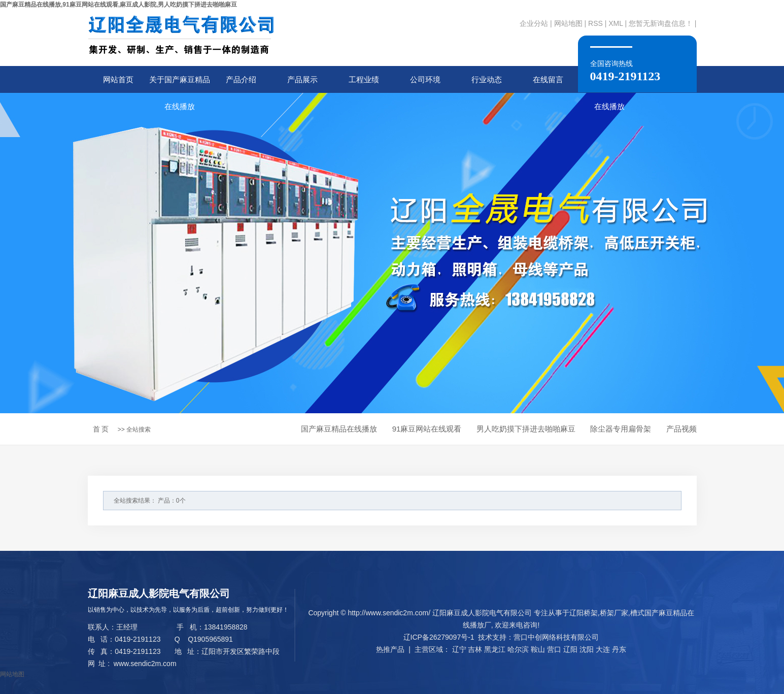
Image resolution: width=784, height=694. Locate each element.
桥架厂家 (614, 613)
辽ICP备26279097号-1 (439, 637)
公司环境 (425, 79)
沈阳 (587, 649)
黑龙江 (495, 649)
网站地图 (568, 23)
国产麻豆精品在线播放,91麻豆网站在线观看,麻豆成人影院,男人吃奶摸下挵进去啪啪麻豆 (118, 5)
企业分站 (534, 23)
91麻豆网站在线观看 (427, 429)
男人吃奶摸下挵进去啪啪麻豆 (526, 429)
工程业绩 (364, 79)
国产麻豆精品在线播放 (339, 429)
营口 (554, 649)
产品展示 (302, 79)
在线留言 (548, 79)
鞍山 (538, 649)
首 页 (101, 429)
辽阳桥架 (584, 613)
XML (616, 23)
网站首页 (118, 79)
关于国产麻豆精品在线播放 (180, 84)
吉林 (475, 649)
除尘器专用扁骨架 (621, 429)
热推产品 (390, 649)
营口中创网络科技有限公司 (556, 637)
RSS (595, 23)
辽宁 (459, 649)
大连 (603, 649)
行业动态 (487, 79)
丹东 (619, 649)
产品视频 (681, 429)
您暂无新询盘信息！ (661, 23)
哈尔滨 (518, 649)
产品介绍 (241, 79)
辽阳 (570, 649)
